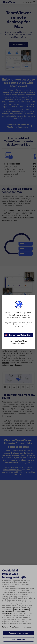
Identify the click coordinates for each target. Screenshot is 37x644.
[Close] (33, 297)
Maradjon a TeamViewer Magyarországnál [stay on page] (19, 342)
